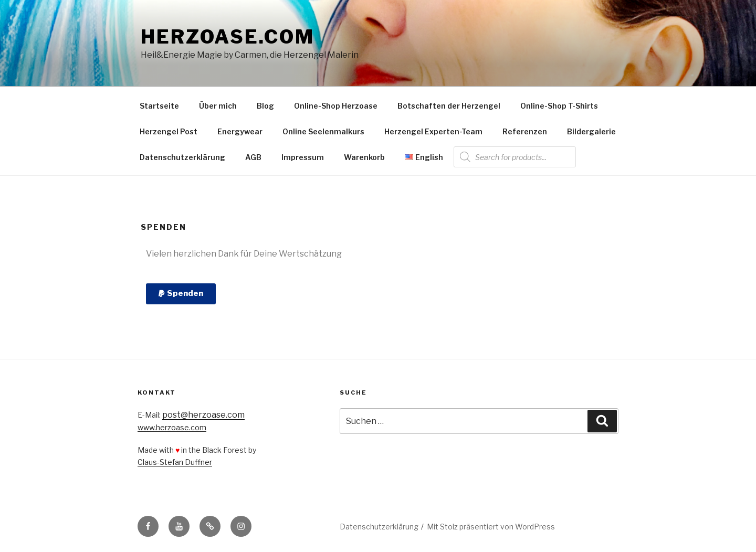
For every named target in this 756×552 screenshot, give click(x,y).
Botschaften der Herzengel (449, 106)
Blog (265, 106)
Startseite (159, 106)
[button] (181, 294)
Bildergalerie (591, 131)
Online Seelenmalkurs (323, 131)
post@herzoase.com (203, 415)
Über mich (218, 106)
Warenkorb (364, 157)
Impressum (303, 157)
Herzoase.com (228, 37)
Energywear (240, 131)
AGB (253, 157)
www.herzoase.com (172, 427)
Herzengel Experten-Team (433, 131)
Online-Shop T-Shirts (559, 106)
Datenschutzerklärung (182, 157)
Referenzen (525, 131)
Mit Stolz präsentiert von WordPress (491, 527)
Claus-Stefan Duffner (175, 462)
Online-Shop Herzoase (336, 106)
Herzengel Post (169, 131)
